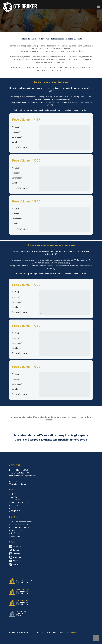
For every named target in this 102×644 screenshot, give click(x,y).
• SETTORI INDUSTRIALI (20, 503)
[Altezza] (65, 132)
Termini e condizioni (18, 484)
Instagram (17, 557)
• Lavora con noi (16, 530)
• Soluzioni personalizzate (20, 522)
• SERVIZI (13, 497)
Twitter (16, 550)
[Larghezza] (65, 137)
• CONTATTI (15, 511)
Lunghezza (17, 142)
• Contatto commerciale (19, 528)
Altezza (16, 132)
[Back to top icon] (96, 638)
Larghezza (17, 137)
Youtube (16, 561)
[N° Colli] (65, 127)
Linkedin (16, 554)
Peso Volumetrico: (20, 147)
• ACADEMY (14, 506)
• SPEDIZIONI (15, 500)
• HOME (13, 494)
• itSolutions (14, 536)
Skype (15, 564)
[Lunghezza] (65, 142)
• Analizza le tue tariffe (19, 525)
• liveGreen (14, 533)
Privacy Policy (15, 481)
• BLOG (13, 508)
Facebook (17, 547)
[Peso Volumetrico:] (65, 147)
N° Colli (16, 127)
